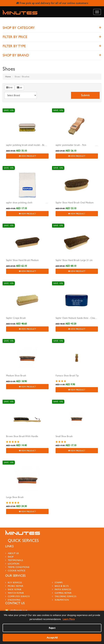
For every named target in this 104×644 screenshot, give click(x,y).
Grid (9, 88)
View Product (27, 156)
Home (8, 77)
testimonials (14, 554)
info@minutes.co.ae (16, 604)
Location (12, 558)
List (19, 88)
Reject (52, 628)
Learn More (69, 619)
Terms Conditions (17, 561)
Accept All (52, 638)
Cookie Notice (15, 565)
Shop (9, 551)
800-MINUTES (18, 608)
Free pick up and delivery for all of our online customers (52, 3)
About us (12, 547)
